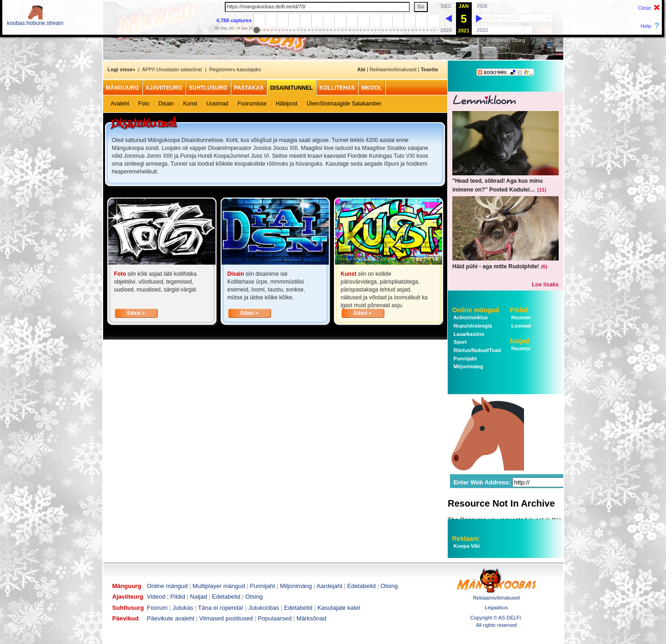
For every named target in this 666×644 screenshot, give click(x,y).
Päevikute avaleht (171, 618)
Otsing (519, 40)
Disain (166, 104)
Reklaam (466, 539)
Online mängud (476, 310)
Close (644, 8)
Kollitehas (337, 88)
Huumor (521, 317)
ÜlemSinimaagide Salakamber (344, 104)
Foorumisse (252, 104)
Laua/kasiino (469, 334)
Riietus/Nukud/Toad (477, 350)
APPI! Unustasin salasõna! (172, 69)
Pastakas (249, 88)
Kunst (190, 104)
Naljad (520, 341)
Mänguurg (123, 88)
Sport (460, 342)
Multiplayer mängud (219, 586)
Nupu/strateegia (472, 326)
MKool (372, 88)
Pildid (519, 310)
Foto (144, 104)
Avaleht (120, 104)
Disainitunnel (292, 88)
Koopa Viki (467, 546)
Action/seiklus (470, 317)
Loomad (521, 326)
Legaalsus (496, 607)
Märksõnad (311, 618)
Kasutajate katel (339, 608)
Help (646, 26)
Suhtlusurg (208, 88)
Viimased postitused (226, 618)
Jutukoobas (264, 608)
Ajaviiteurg (164, 88)
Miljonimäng (468, 366)
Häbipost (287, 104)
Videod (156, 597)
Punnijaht (465, 359)
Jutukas (183, 608)
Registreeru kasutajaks (235, 69)
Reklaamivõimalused (393, 69)
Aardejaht (329, 586)
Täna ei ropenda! (221, 608)
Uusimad (217, 104)
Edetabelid (497, 40)
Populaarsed (274, 618)
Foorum (157, 608)
